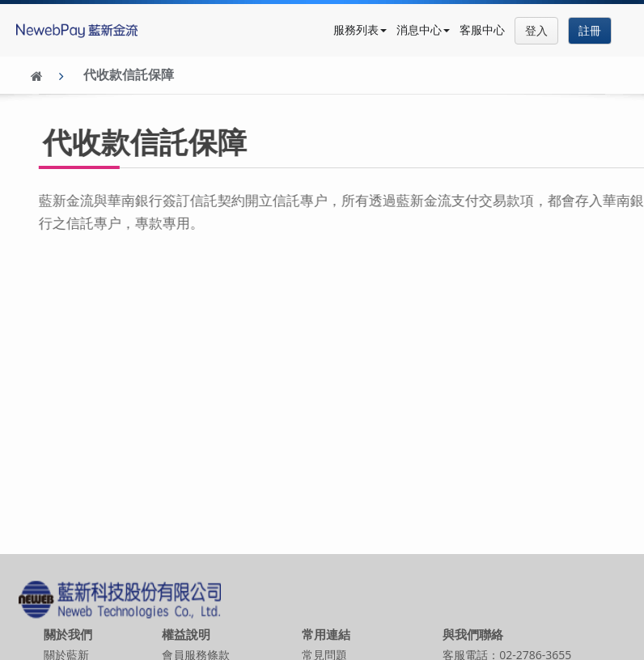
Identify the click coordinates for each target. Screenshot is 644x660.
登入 (536, 30)
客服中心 (482, 30)
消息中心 (423, 30)
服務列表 (360, 30)
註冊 (590, 30)
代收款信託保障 (129, 75)
